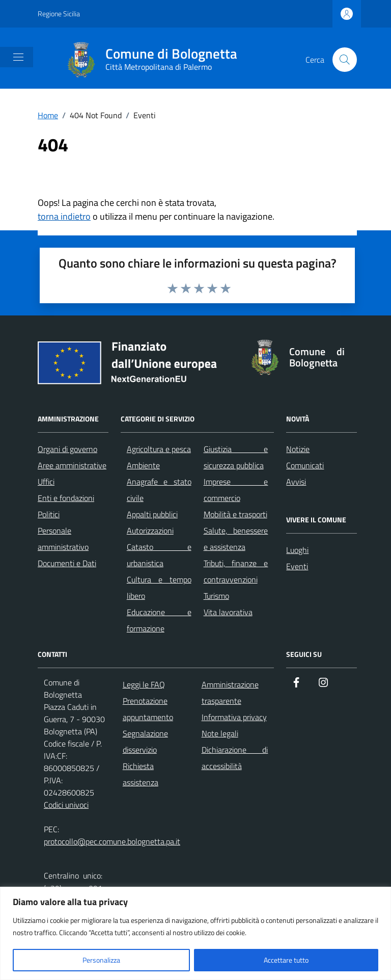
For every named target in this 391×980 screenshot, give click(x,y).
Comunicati (305, 465)
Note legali (220, 733)
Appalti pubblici (152, 514)
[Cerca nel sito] (345, 60)
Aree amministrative (72, 465)
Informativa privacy (234, 717)
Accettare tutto (286, 960)
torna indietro (64, 216)
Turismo (216, 596)
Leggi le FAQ (144, 684)
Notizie (298, 449)
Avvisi (296, 482)
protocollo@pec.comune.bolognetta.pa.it (112, 841)
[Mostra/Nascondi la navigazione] (18, 57)
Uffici (46, 482)
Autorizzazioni (150, 531)
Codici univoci (66, 805)
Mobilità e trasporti (235, 514)
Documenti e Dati (67, 563)
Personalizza (101, 960)
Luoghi (297, 550)
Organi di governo (67, 449)
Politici (49, 514)
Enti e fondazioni (66, 498)
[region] (195, 933)
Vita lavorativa (228, 612)
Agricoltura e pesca (159, 449)
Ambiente (143, 465)
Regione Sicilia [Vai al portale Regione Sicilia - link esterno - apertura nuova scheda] (59, 14)
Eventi (297, 566)
